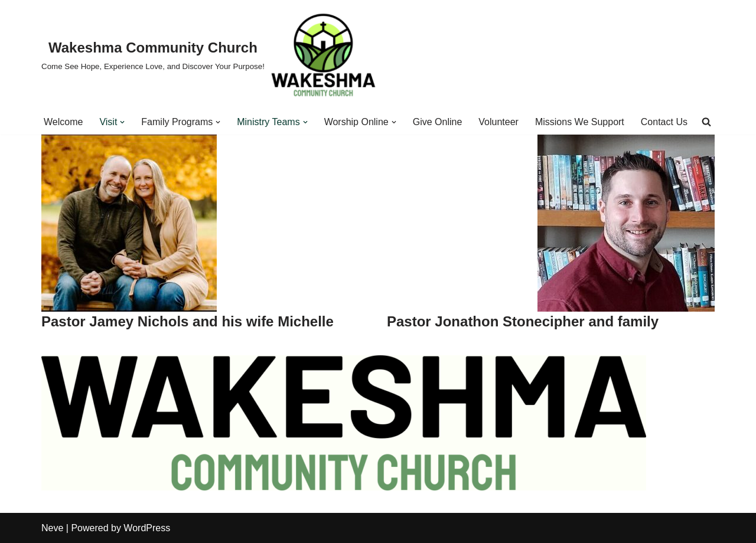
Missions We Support (580, 122)
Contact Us (664, 122)
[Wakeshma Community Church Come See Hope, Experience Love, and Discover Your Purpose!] (209, 55)
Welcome (63, 122)
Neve (52, 528)
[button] (122, 122)
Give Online (438, 122)
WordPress (147, 528)
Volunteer (498, 122)
